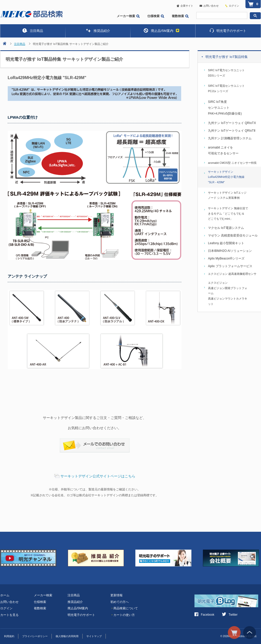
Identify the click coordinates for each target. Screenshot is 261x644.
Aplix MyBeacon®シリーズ (226, 258)
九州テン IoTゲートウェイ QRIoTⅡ (232, 131)
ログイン (234, 6)
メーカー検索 (128, 16)
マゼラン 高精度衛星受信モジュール (233, 236)
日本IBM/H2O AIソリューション (230, 251)
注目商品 (33, 30)
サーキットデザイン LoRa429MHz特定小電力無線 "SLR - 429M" (226, 177)
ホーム (5, 595)
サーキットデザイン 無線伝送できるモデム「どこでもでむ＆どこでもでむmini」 (228, 213)
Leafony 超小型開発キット (226, 243)
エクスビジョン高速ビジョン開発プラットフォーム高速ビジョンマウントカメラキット (228, 293)
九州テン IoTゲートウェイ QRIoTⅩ (232, 123)
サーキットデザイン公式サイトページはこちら (98, 476)
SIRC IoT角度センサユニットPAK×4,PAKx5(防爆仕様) (225, 108)
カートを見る (9, 615)
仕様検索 (156, 16)
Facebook (204, 615)
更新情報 (116, 595)
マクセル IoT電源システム (226, 228)
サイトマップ (94, 636)
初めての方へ (120, 602)
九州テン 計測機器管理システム (230, 138)
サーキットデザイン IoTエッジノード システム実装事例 (227, 195)
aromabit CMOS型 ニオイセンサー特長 (232, 163)
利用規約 (9, 636)
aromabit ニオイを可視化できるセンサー (223, 150)
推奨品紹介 (98, 30)
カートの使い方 (123, 615)
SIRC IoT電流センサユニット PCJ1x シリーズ (226, 88)
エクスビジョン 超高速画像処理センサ (232, 274)
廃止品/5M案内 (161, 30)
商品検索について (124, 608)
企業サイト (185, 6)
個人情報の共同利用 (67, 636)
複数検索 (180, 16)
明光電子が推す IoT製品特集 (227, 57)
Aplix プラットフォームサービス (230, 266)
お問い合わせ (209, 6)
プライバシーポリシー (35, 636)
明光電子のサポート (228, 30)
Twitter (230, 615)
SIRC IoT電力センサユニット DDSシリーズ (226, 73)
